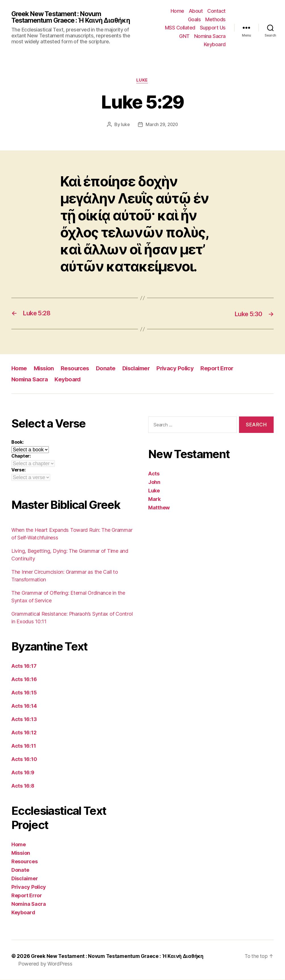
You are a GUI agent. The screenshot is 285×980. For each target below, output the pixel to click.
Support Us (213, 28)
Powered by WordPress (45, 964)
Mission (45, 369)
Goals (194, 19)
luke (125, 125)
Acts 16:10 (24, 759)
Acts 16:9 (23, 773)
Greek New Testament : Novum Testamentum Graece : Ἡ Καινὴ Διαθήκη (74, 17)
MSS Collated (180, 28)
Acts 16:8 (23, 786)
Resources (78, 369)
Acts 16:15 (24, 693)
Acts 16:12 (24, 733)
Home (177, 11)
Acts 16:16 (24, 680)
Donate (109, 369)
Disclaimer (141, 369)
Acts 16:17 (24, 666)
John (154, 483)
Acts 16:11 (24, 746)
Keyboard (215, 44)
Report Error (224, 369)
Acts (154, 474)
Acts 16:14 (24, 706)
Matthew (159, 508)
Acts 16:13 (24, 719)
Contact (216, 11)
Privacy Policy (181, 369)
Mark (154, 500)
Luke (142, 81)
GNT (184, 36)
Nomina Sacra (210, 36)
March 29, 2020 (162, 125)
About (196, 11)
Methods (215, 19)
